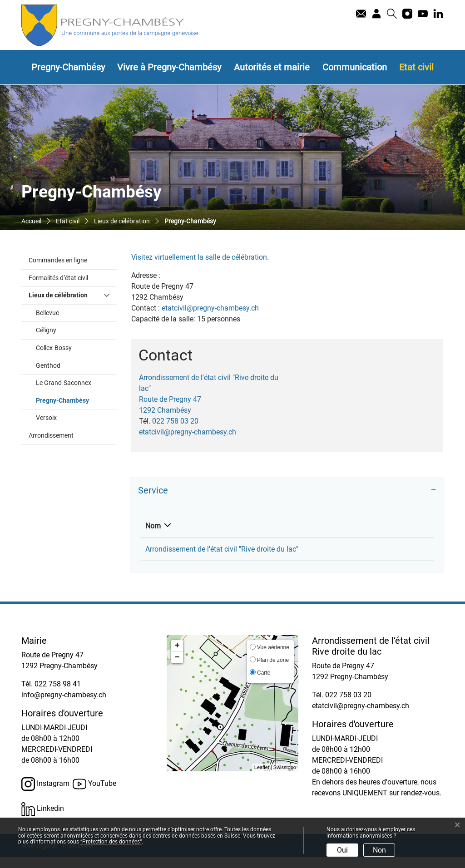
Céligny (46, 330)
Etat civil (416, 67)
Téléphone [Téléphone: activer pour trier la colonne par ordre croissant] (291, 526)
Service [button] (153, 490)
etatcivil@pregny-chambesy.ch (210, 308)
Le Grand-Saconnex (64, 383)
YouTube (94, 795)
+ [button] (177, 656)
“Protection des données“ (111, 842)
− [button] (177, 668)
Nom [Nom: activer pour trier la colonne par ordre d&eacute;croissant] (153, 526)
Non (379, 850)
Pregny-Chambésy (68, 67)
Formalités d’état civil (58, 278)
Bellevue (47, 313)
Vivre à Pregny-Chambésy (169, 67)
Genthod (48, 366)
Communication (355, 67)
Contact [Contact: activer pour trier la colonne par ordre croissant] (344, 526)
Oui (342, 850)
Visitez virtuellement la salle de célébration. (205, 257)
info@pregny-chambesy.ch (64, 706)
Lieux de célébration (58, 295)
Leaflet (262, 778)
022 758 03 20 (175, 421)
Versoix (46, 418)
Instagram (45, 795)
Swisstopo (285, 778)
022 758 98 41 (58, 695)
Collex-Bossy (54, 348)
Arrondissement (51, 436)
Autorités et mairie (272, 67)
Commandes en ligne (58, 260)
